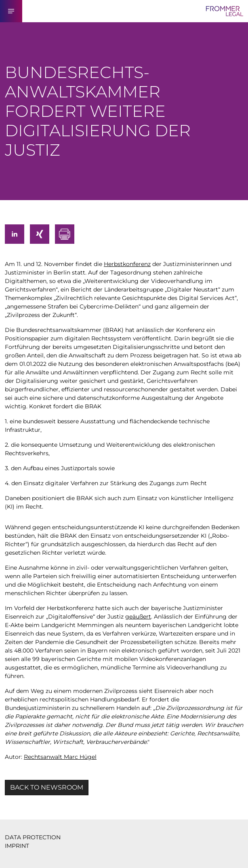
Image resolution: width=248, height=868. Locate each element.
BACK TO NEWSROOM (47, 787)
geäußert (138, 617)
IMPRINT (17, 846)
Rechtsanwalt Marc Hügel (60, 757)
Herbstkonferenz (127, 264)
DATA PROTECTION (33, 837)
